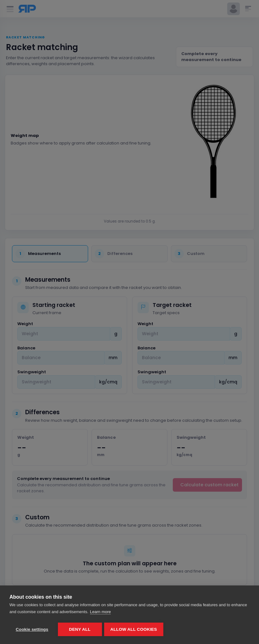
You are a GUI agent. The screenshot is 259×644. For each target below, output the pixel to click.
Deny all (80, 629)
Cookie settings (32, 629)
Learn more (100, 613)
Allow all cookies (135, 629)
